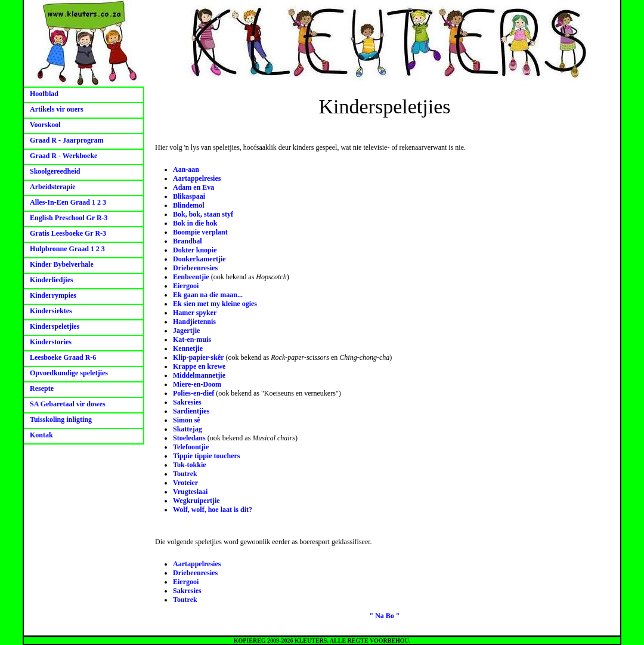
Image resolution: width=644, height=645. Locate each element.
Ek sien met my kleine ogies (215, 304)
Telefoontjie (191, 447)
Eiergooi (186, 286)
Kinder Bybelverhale (62, 264)
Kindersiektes (51, 311)
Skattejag (188, 429)
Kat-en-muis (192, 340)
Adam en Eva (193, 187)
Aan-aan (186, 169)
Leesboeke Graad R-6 (63, 357)
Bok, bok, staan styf (203, 214)
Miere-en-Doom (197, 384)
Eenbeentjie (191, 277)
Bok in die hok (195, 223)
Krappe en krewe (199, 366)
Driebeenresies (195, 268)
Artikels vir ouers (57, 109)
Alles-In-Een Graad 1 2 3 (68, 202)
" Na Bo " (385, 616)
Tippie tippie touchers (206, 456)
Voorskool (45, 125)
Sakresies (187, 402)
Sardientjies (191, 411)
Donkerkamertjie (199, 259)
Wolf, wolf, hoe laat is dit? (213, 510)
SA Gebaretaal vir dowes (68, 404)
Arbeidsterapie (53, 187)
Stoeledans (189, 438)
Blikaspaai (189, 196)
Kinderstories (51, 342)
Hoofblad (44, 94)
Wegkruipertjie (196, 501)
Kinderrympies (53, 295)
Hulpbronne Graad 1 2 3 (67, 249)
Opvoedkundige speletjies (69, 373)
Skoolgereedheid (55, 171)
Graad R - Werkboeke (64, 156)
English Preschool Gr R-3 (69, 218)
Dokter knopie (195, 250)
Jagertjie (186, 331)
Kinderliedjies (52, 280)
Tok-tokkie (190, 465)
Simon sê (187, 420)
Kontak (41, 435)
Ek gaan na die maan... (208, 295)
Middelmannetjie (199, 375)
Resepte (42, 388)
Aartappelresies (197, 178)
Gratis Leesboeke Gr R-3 (68, 233)
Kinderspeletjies (55, 326)
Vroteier (185, 483)
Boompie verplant (200, 232)
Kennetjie (188, 348)
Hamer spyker (195, 313)
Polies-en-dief (193, 393)
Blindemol (189, 205)
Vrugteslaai (190, 492)
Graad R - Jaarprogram (66, 140)
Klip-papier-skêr (199, 357)
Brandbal (188, 241)
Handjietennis (194, 322)
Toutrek (185, 474)
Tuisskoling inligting (61, 419)
